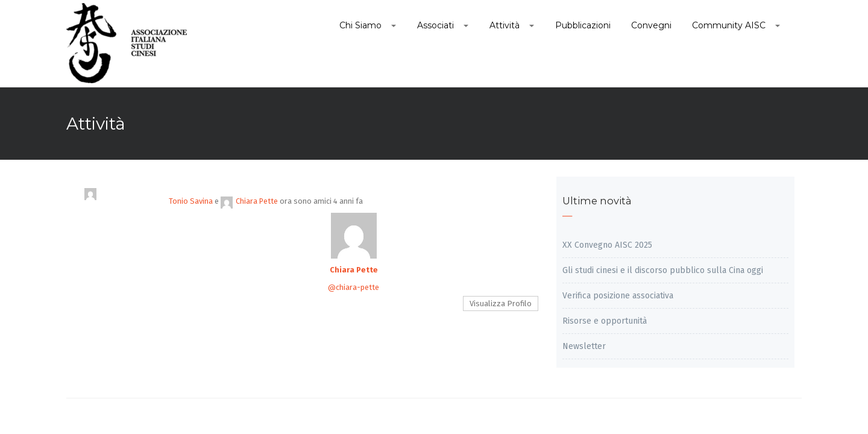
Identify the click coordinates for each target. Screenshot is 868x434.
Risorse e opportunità (605, 321)
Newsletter (584, 346)
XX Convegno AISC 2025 (607, 245)
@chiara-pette (354, 287)
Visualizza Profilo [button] (501, 303)
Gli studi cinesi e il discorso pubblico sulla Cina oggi (663, 270)
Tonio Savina (191, 201)
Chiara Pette (249, 201)
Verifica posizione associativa (618, 296)
